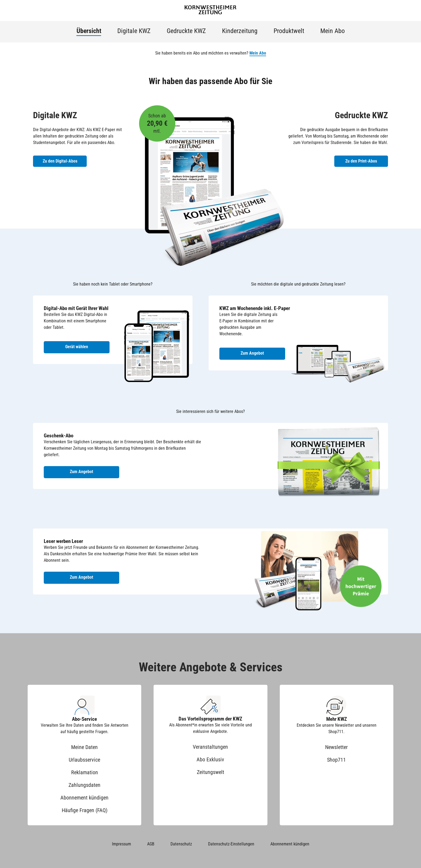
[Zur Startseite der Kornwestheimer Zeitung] (210, 10)
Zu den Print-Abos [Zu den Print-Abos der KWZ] (361, 161)
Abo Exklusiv (210, 759)
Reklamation (85, 772)
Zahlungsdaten (84, 785)
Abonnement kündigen (84, 798)
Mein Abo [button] (258, 53)
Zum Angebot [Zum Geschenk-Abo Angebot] (81, 472)
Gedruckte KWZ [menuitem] (186, 31)
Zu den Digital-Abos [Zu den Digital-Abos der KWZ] (60, 161)
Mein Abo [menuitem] (333, 31)
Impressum (121, 844)
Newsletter (336, 747)
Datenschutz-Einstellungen (231, 844)
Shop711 (336, 760)
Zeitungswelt (210, 772)
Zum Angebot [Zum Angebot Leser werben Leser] (81, 577)
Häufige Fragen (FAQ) (85, 810)
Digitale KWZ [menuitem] (134, 31)
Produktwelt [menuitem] (289, 31)
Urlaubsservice (84, 760)
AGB (151, 844)
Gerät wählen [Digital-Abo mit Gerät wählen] (77, 347)
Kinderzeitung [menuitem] (240, 31)
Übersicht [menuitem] (89, 31)
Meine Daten (84, 747)
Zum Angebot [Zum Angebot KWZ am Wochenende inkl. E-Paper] (252, 353)
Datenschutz (181, 844)
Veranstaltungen (210, 747)
